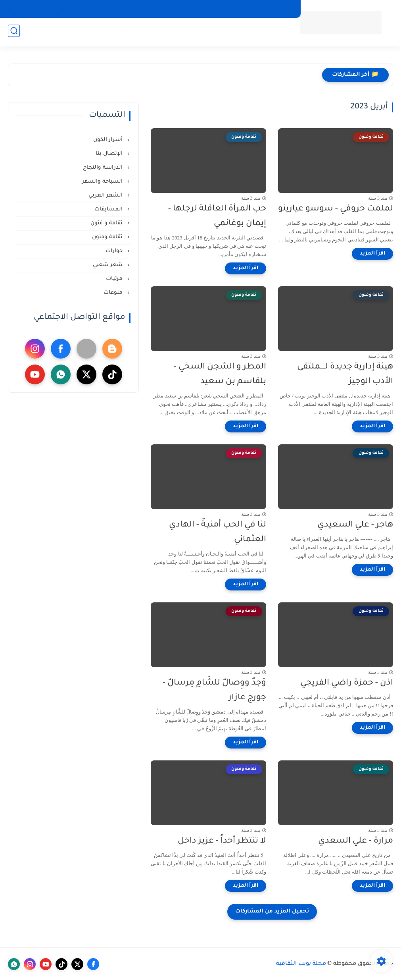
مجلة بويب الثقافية (301, 964)
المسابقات (166, 9)
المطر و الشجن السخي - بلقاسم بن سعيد (220, 374)
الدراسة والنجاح (104, 168)
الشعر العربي (201, 32)
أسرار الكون (231, 9)
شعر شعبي (159, 32)
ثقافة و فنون (107, 223)
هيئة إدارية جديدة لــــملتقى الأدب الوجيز (345, 374)
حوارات (86, 32)
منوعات (198, 9)
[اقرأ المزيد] (372, 254)
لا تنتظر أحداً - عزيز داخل (222, 841)
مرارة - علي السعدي (356, 841)
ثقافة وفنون (119, 32)
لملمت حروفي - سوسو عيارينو (336, 209)
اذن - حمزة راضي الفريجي (347, 683)
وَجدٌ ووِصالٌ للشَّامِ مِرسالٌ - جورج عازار (214, 691)
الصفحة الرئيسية (250, 32)
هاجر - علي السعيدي (355, 525)
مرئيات (115, 279)
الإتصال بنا (131, 9)
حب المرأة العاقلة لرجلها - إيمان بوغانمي (217, 216)
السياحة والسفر (273, 9)
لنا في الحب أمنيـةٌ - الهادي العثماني (218, 532)
